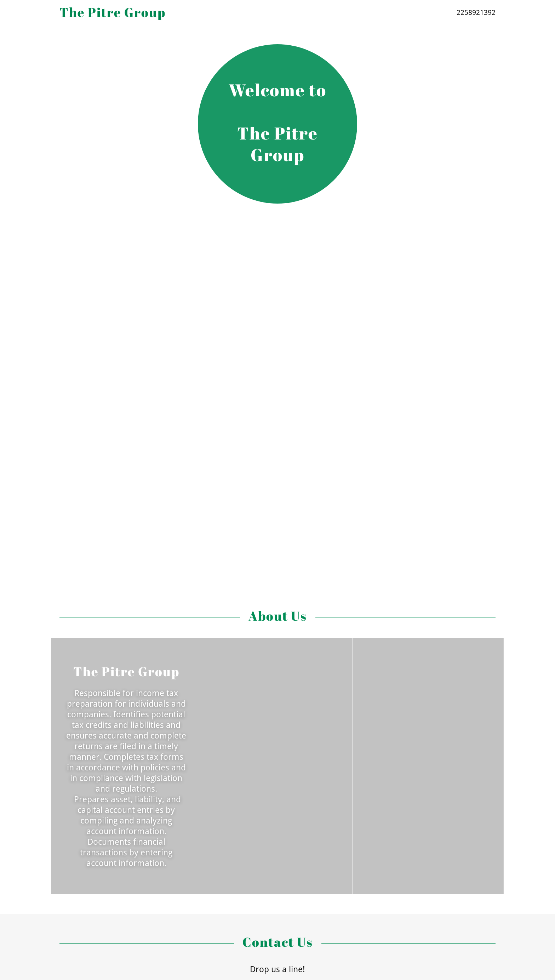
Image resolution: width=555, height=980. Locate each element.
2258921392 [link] (476, 12)
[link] (217, 15)
